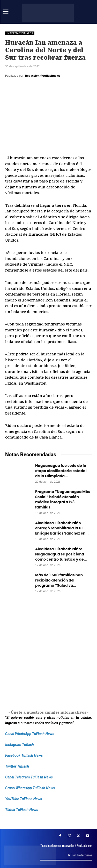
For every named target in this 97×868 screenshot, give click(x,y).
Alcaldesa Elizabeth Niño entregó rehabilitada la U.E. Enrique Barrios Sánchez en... (62, 528)
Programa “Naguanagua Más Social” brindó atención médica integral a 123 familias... (63, 499)
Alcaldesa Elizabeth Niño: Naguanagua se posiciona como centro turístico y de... (61, 554)
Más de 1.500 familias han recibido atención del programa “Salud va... (59, 580)
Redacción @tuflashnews (43, 75)
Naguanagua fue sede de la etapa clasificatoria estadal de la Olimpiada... (61, 471)
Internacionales (20, 33)
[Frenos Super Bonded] (48, 652)
